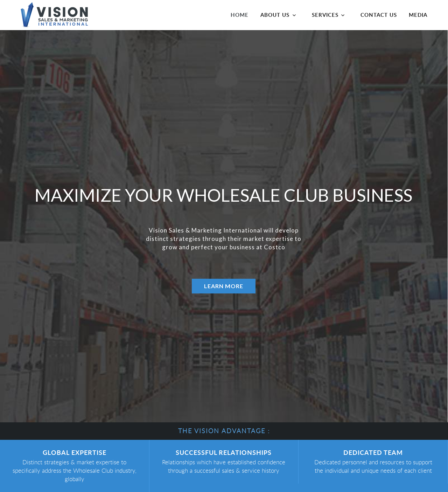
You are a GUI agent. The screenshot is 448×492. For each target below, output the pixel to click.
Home (240, 15)
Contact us (379, 15)
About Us (275, 15)
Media (418, 15)
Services (325, 15)
